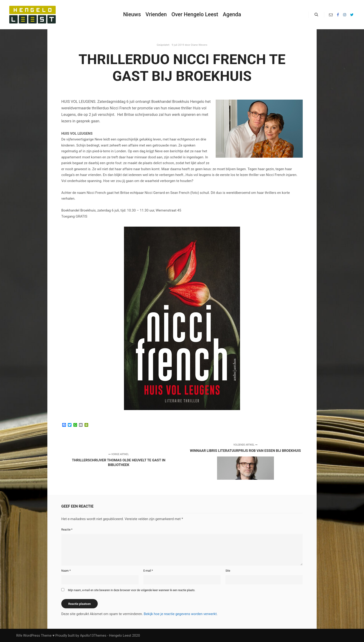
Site (228, 571)
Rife (19, 635)
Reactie (67, 530)
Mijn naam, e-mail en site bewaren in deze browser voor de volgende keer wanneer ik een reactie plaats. (132, 590)
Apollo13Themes (93, 635)
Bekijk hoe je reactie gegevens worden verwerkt (180, 614)
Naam (66, 571)
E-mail (148, 571)
